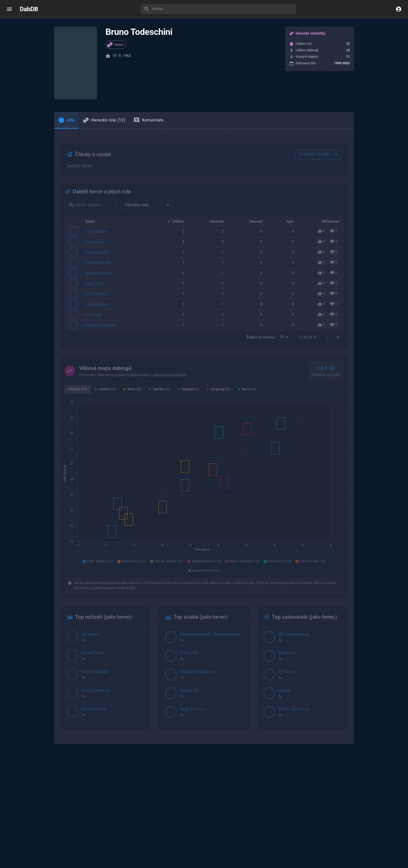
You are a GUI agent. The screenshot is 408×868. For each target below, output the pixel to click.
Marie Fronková (96, 642)
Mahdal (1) (189, 340)
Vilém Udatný (96, 183)
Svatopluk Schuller (101, 276)
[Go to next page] (338, 289)
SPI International (294, 586)
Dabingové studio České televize (210, 586)
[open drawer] (9, 9)
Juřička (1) (159, 340)
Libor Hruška (96, 245)
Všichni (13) (78, 340)
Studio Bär (190, 642)
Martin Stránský (98, 225)
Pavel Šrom (95, 235)
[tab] (66, 112)
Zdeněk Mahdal (98, 214)
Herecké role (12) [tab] (104, 112)
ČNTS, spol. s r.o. (294, 660)
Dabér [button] (93, 173)
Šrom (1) (247, 340)
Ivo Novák (94, 266)
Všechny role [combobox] (136, 157)
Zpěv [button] (287, 173)
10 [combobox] (282, 288)
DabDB (29, 9)
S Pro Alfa (189, 604)
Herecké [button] (214, 173)
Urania (284, 642)
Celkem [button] (175, 173)
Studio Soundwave (197, 623)
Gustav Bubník (95, 623)
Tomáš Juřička (98, 204)
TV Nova (286, 623)
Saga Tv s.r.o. (192, 660)
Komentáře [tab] (148, 112)
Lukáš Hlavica (97, 256)
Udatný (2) (105, 340)
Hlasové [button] (253, 173)
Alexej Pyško (93, 604)
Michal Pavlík (94, 660)
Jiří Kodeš (91, 586)
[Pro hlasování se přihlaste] (328, 183)
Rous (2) (132, 340)
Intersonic (288, 604)
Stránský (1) (218, 340)
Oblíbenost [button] (327, 173)
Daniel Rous (95, 193)
